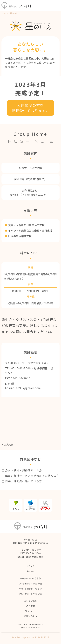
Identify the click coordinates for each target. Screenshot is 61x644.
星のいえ (31, 594)
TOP (4, 13)
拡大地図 (9, 444)
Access (30, 571)
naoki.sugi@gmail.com (30, 557)
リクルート (31, 611)
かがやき (30, 583)
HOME (30, 566)
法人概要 (31, 606)
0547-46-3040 (21, 368)
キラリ (30, 589)
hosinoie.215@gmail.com (23, 388)
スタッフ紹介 (31, 601)
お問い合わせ (31, 616)
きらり (30, 578)
